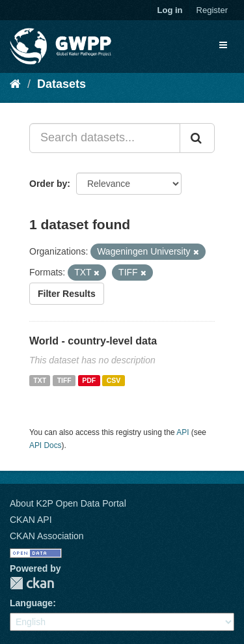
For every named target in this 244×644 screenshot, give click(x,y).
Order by (48, 184)
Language (31, 603)
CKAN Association (47, 536)
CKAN (32, 583)
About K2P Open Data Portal (68, 503)
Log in (170, 10)
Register (212, 10)
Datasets (61, 84)
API (183, 432)
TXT (40, 380)
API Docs (46, 445)
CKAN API (31, 520)
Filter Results (67, 294)
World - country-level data (93, 341)
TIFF (64, 380)
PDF (89, 380)
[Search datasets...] (105, 138)
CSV (114, 380)
